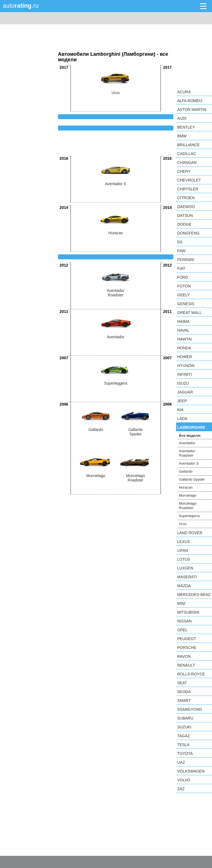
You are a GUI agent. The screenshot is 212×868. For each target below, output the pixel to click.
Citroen (186, 198)
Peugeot (187, 639)
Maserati (187, 577)
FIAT (181, 268)
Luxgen (185, 568)
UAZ (181, 762)
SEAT (182, 683)
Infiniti (185, 374)
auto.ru (21, 6)
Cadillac (187, 154)
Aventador (187, 443)
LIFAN (183, 550)
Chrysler (188, 189)
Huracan (186, 487)
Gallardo (186, 471)
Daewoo (186, 207)
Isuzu (183, 383)
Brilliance (189, 145)
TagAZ (184, 736)
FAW (181, 251)
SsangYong (190, 709)
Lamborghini (191, 427)
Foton (184, 286)
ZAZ (181, 789)
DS (180, 242)
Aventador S (189, 463)
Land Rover (190, 533)
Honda (184, 348)
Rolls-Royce (191, 674)
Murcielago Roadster (188, 506)
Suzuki (184, 727)
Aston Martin (192, 110)
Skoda (184, 692)
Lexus (184, 542)
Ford (183, 277)
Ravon (184, 656)
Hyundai (186, 366)
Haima (183, 321)
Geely (184, 295)
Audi (182, 118)
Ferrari (186, 260)
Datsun (185, 215)
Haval (183, 330)
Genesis (186, 304)
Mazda (184, 586)
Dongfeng (188, 233)
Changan (187, 163)
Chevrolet (189, 180)
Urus (183, 524)
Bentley (186, 127)
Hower (185, 357)
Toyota (185, 753)
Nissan (184, 621)
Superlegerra (189, 516)
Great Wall (189, 313)
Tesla (183, 745)
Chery (184, 171)
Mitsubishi (188, 612)
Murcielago (188, 495)
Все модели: (190, 436)
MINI (181, 603)
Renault (186, 665)
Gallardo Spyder (192, 479)
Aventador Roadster (187, 453)
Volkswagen (191, 771)
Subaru (185, 718)
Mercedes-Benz (194, 595)
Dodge (184, 224)
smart (184, 701)
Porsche (187, 648)
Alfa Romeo (190, 101)
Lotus (184, 559)
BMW (182, 136)
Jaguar (185, 392)
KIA (180, 410)
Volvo (184, 780)
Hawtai (185, 339)
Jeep (182, 401)
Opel (182, 630)
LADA (182, 419)
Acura (184, 92)
